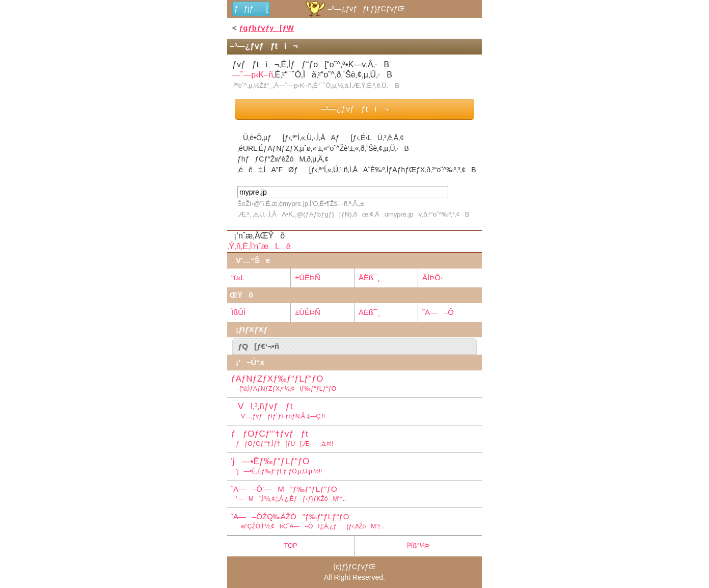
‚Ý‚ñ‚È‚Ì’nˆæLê (259, 246)
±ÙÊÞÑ (308, 277)
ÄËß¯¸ (369, 277)
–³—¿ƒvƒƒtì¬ (355, 109)
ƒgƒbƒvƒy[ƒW (266, 28)
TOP (291, 545)
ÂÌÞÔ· (432, 277)
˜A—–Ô (438, 312)
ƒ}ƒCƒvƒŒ (359, 567)
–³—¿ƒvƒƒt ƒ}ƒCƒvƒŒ (354, 9)
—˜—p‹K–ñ (253, 75)
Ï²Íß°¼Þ (418, 545)
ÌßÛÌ (238, 312)
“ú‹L (238, 277)
